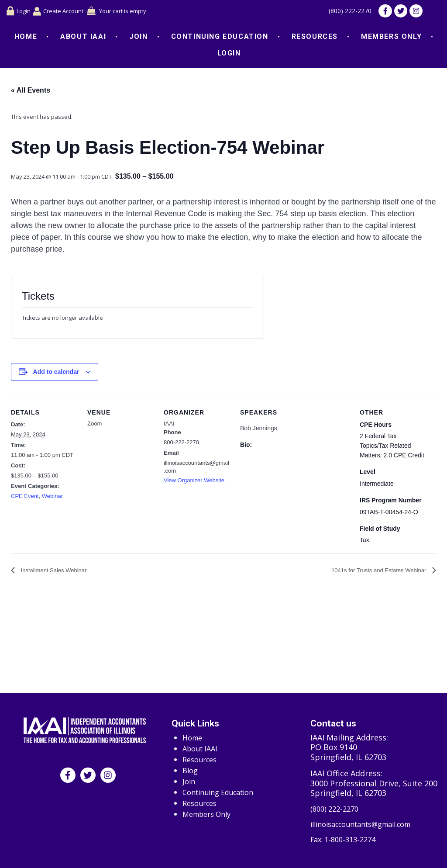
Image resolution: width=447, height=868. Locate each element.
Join (138, 39)
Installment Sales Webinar (53, 572)
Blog (191, 768)
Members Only (391, 39)
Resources (315, 39)
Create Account (66, 12)
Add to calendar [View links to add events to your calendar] (56, 374)
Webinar (52, 498)
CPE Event (25, 498)
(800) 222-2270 (344, 12)
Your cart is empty (138, 12)
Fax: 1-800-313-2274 (347, 839)
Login (19, 12)
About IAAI (83, 39)
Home (26, 39)
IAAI (169, 425)
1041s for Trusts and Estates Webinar (380, 572)
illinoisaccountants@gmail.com (369, 823)
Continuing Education (220, 39)
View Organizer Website (194, 482)
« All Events (31, 92)
